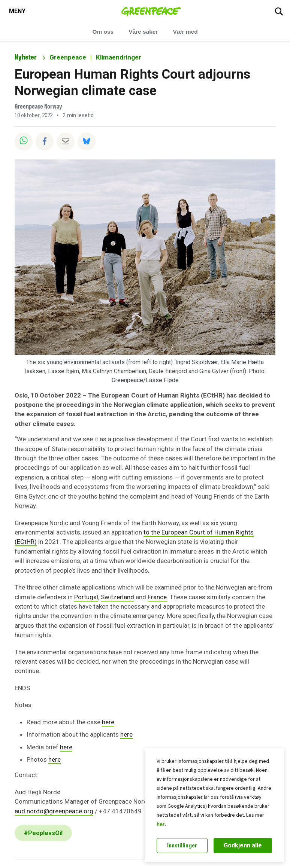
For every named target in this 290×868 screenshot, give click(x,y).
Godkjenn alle (243, 845)
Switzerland (117, 597)
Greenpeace (68, 57)
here (108, 722)
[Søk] (279, 11)
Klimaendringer (119, 57)
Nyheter (26, 57)
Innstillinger (182, 846)
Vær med (185, 32)
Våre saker (143, 32)
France (157, 597)
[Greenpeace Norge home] (151, 11)
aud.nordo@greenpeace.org (54, 811)
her (161, 824)
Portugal (86, 597)
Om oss (103, 32)
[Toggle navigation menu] (17, 11)
